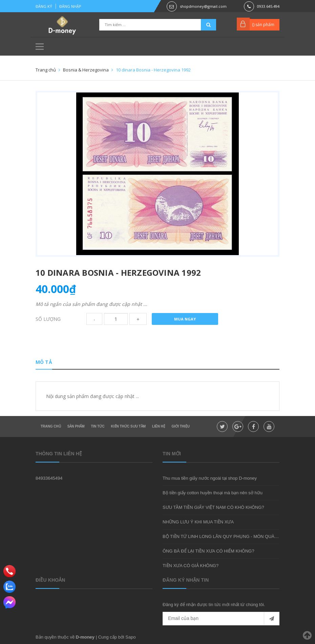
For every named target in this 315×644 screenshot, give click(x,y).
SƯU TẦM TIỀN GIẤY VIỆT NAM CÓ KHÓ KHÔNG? (213, 507)
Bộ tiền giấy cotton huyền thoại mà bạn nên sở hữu (213, 493)
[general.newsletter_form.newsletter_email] (221, 619)
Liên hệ (159, 426)
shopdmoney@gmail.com (203, 6)
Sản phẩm (76, 426)
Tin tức (98, 426)
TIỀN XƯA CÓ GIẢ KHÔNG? (191, 566)
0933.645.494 (268, 6)
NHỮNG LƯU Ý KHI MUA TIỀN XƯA (198, 522)
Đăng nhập (70, 6)
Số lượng (48, 319)
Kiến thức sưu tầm (128, 426)
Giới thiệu (181, 426)
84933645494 (49, 478)
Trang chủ (51, 426)
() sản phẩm (263, 25)
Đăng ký (44, 6)
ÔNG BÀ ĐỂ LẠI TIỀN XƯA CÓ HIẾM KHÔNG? (208, 551)
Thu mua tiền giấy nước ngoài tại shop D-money (210, 478)
